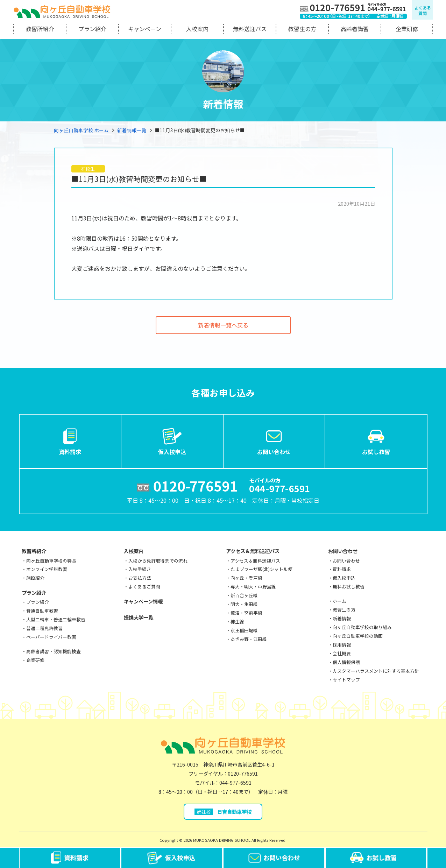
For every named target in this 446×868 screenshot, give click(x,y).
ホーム (339, 601)
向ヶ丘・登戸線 (246, 578)
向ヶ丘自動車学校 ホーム (81, 130)
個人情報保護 (346, 662)
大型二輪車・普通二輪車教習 (56, 619)
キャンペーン (145, 29)
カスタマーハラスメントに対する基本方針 (376, 671)
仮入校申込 (172, 441)
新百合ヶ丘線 (244, 595)
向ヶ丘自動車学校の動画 (358, 636)
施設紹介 (35, 578)
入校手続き (140, 569)
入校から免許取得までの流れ (158, 561)
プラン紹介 (92, 29)
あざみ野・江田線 (249, 639)
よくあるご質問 (144, 587)
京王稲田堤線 (244, 630)
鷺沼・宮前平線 (246, 613)
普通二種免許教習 (44, 628)
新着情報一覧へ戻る (223, 325)
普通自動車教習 (42, 611)
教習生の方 (302, 29)
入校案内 (197, 29)
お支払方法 (140, 578)
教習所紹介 (40, 29)
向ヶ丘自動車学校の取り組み (362, 627)
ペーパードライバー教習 (51, 637)
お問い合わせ (274, 441)
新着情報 (342, 618)
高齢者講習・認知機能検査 (54, 651)
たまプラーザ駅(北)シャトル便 (261, 569)
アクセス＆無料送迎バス (253, 551)
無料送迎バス (250, 29)
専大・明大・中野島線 (253, 587)
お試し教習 (376, 441)
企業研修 (407, 29)
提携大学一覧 (139, 617)
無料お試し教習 (349, 587)
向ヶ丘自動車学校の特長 (51, 561)
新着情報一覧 (132, 130)
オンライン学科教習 (47, 569)
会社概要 (342, 653)
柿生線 (237, 622)
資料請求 (70, 441)
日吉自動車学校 (223, 811)
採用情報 (342, 645)
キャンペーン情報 (143, 601)
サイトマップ (346, 680)
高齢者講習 (355, 29)
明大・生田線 (244, 604)
